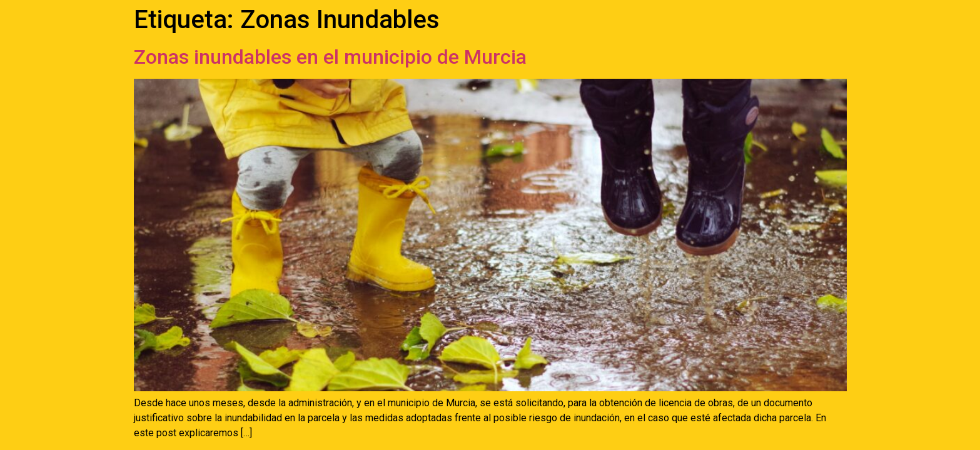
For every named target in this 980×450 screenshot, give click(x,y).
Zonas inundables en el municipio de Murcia (330, 57)
